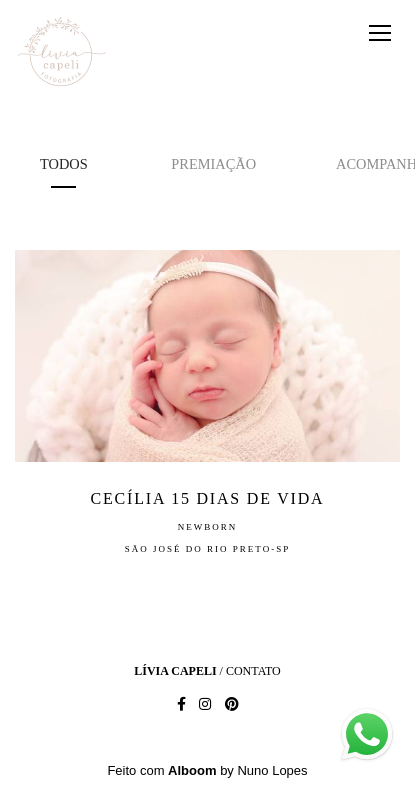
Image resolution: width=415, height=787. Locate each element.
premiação (213, 164)
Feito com (207, 770)
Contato (253, 671)
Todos (64, 164)
